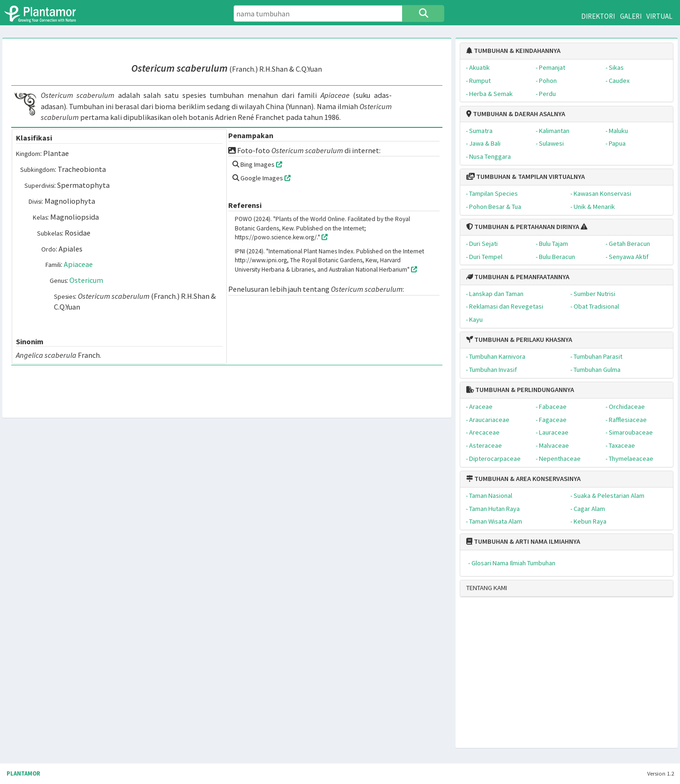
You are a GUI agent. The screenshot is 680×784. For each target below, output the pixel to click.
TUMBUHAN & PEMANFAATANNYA (518, 277)
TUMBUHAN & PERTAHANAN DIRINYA (523, 227)
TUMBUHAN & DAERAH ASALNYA (516, 114)
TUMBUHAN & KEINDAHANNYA (513, 51)
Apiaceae (78, 264)
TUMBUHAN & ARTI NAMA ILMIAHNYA (523, 541)
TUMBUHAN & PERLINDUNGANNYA (520, 390)
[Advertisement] (557, 676)
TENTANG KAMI (487, 588)
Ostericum (86, 280)
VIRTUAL (659, 16)
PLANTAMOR (23, 773)
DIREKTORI (598, 16)
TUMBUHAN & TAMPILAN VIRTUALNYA (526, 177)
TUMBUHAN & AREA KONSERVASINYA (523, 479)
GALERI (631, 16)
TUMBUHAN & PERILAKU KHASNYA (519, 340)
